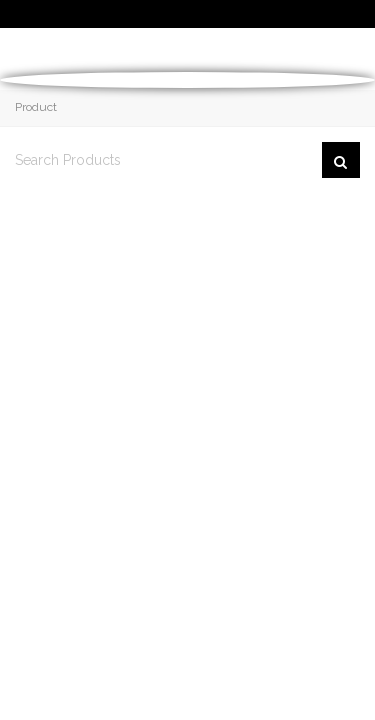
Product (36, 107)
